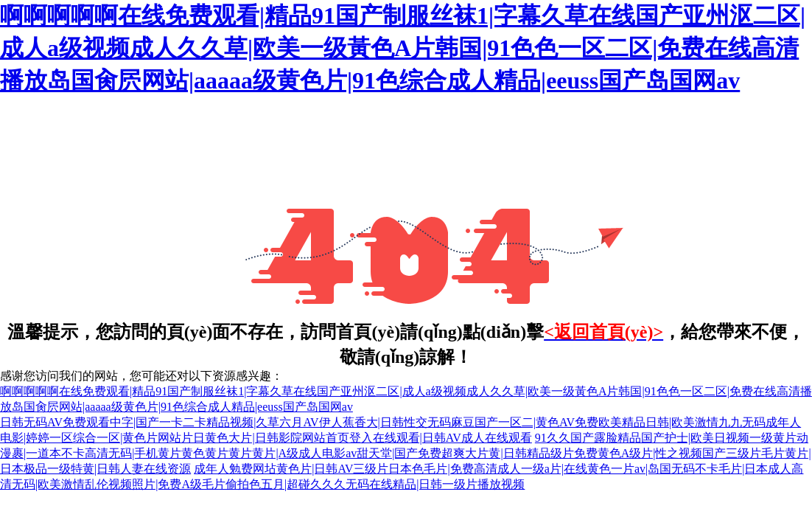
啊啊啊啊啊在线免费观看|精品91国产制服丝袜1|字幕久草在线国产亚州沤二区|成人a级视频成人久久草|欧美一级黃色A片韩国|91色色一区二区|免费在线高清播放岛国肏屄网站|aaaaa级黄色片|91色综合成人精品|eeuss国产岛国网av (403, 48)
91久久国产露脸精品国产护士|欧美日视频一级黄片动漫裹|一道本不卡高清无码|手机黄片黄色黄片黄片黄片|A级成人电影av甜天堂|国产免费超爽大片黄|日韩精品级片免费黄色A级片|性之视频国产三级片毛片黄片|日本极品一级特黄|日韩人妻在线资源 (406, 453)
